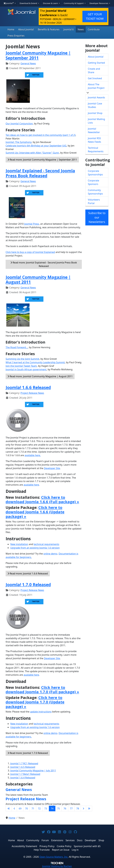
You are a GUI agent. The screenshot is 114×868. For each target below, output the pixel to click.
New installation (19, 544)
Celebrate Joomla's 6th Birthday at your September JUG (36, 146)
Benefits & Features (49, 29)
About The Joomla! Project (96, 86)
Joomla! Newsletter (94, 130)
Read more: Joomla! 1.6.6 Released (28, 574)
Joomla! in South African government (26, 369)
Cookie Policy (64, 846)
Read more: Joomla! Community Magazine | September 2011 (42, 160)
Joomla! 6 (69, 29)
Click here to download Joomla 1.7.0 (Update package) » (35, 702)
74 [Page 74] (52, 809)
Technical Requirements (96, 150)
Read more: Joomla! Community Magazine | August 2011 (40, 376)
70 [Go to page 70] (26, 809)
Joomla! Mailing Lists (96, 121)
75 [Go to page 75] (58, 809)
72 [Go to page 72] (39, 809)
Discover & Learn (51, 3)
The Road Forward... (17, 347)
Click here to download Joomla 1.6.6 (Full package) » (42, 500)
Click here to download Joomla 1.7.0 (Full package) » (42, 690)
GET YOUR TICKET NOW (95, 16)
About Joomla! (26, 29)
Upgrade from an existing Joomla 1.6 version (35, 548)
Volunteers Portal (94, 201)
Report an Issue (61, 850)
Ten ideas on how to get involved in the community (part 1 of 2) (41, 135)
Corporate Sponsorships (95, 173)
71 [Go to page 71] (33, 809)
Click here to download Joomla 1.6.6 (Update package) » (35, 512)
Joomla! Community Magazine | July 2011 (33, 771)
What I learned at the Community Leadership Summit (35, 362)
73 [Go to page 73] (46, 809)
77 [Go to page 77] (71, 809)
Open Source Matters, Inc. (54, 857)
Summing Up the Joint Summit (22, 359)
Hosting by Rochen (57, 866)
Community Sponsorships (95, 192)
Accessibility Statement (24, 846)
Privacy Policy (47, 846)
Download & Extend (29, 3)
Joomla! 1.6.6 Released (28, 387)
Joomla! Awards (96, 97)
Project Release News (32, 393)
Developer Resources (99, 3)
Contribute (94, 29)
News (81, 29)
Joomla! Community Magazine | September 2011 (38, 55)
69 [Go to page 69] (20, 809)
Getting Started (96, 63)
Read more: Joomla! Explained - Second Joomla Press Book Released (44, 264)
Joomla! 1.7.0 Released (28, 585)
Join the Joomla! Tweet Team (21, 366)
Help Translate (42, 850)
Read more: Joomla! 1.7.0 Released (28, 753)
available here (31, 485)
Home (11, 29)
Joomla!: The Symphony (19, 142)
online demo (50, 554)
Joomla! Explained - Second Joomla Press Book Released (40, 173)
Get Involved (95, 78)
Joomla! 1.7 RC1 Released (24, 763)
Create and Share (94, 71)
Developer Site (52, 468)
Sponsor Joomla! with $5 (87, 846)
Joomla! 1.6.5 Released (23, 767)
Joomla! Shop (95, 113)
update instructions (41, 712)
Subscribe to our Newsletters (97, 217)
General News (28, 63)
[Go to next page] (83, 809)
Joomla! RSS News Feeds (94, 140)
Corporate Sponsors (93, 182)
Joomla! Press (32, 224)
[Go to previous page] (14, 809)
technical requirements (46, 544)
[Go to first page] (9, 809)
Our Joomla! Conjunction (19, 124)
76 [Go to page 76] (65, 809)
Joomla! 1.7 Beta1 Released (25, 774)
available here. (33, 455)
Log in (75, 850)
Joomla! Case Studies (95, 105)
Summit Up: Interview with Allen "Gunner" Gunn (32, 153)
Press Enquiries (16, 36)
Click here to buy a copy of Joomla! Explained (30, 252)
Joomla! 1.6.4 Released (23, 778)
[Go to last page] (89, 809)
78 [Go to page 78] (78, 809)
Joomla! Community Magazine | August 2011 (38, 280)
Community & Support (74, 3)
